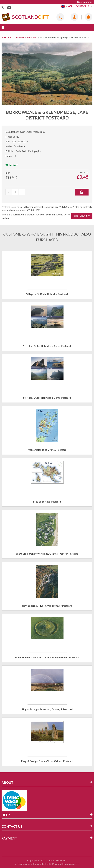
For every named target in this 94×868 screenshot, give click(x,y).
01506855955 (4, 7)
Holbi (48, 864)
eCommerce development (28, 864)
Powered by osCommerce (66, 864)
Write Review (82, 216)
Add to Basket (82, 192)
